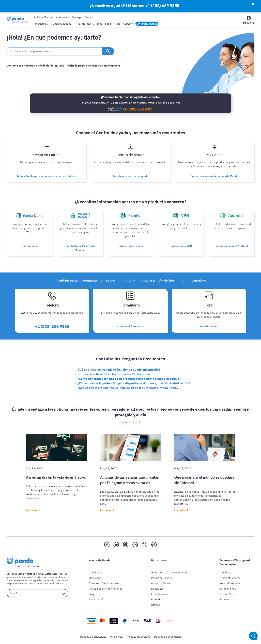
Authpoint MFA (228, 589)
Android (54, 583)
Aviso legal (117, 637)
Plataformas (86, 24)
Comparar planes (147, 24)
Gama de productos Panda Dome (171, 572)
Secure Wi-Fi (227, 594)
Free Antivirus (160, 594)
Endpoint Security (230, 578)
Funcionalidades (63, 24)
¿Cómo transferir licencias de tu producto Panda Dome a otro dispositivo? (129, 379)
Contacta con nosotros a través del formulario (35, 66)
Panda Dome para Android (231, 246)
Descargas (77, 17)
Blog (100, 24)
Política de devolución (167, 637)
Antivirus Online (161, 583)
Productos (41, 24)
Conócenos (96, 572)
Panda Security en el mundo (106, 589)
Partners (89, 17)
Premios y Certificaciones (104, 583)
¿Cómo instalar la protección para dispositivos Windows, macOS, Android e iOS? (134, 383)
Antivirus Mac (63, 17)
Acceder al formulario (130, 326)
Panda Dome (30, 246)
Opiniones (95, 578)
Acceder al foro (209, 326)
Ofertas (156, 605)
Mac (47, 583)
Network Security (230, 583)
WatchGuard (227, 572)
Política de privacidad (93, 637)
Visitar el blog (129, 422)
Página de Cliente (162, 578)
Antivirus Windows (43, 17)
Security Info (113, 24)
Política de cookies (139, 637)
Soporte (128, 24)
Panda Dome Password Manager (80, 248)
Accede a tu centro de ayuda (130, 176)
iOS (62, 583)
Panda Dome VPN (181, 246)
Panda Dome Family (130, 246)
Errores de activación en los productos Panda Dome (114, 374)
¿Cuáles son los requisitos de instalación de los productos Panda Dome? (128, 388)
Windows (39, 583)
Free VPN (157, 599)
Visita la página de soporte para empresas (94, 66)
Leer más (32, 510)
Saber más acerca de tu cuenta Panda (214, 176)
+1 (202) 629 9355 (162, 6)
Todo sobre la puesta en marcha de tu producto (47, 176)
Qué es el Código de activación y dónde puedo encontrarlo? (119, 370)
